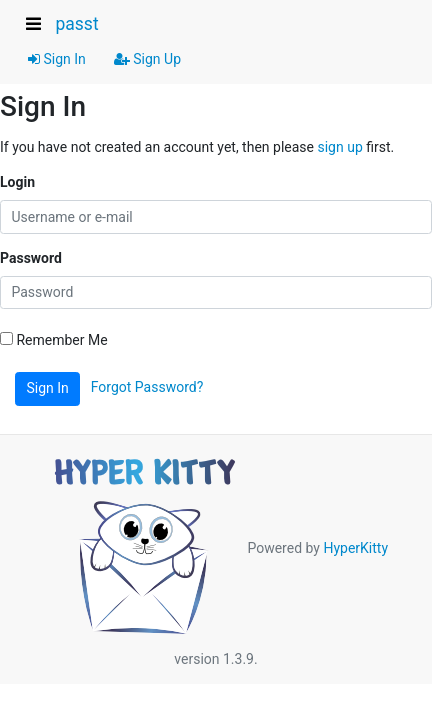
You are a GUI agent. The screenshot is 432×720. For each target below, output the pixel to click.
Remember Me (54, 340)
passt (76, 24)
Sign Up (147, 59)
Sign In (57, 59)
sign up (339, 147)
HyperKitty (355, 547)
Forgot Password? (147, 387)
